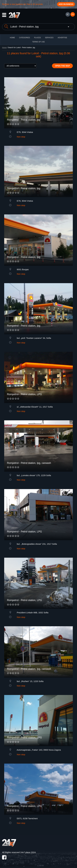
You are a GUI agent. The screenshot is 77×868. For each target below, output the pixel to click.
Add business (66, 4)
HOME (12, 38)
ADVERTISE (62, 38)
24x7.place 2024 (28, 852)
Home (4, 48)
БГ (68, 14)
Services (49, 38)
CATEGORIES (25, 38)
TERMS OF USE (38, 42)
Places (38, 38)
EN (73, 14)
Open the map (62, 66)
